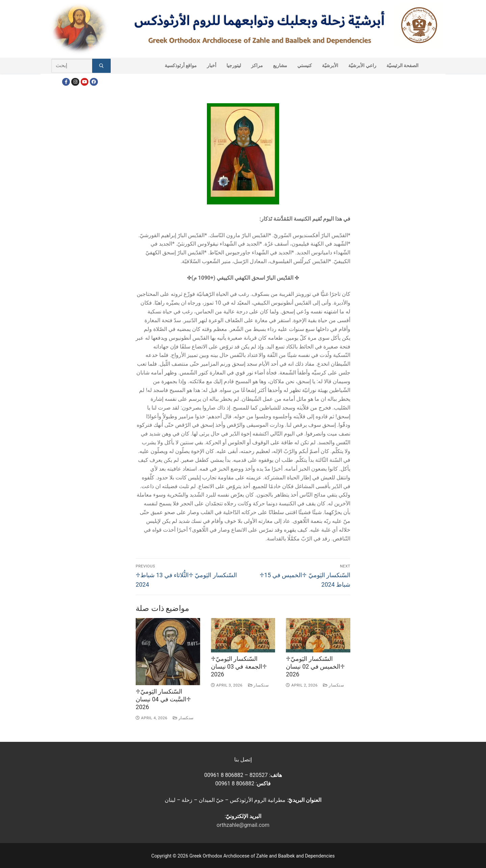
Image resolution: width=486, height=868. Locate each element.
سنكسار (183, 718)
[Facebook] (66, 82)
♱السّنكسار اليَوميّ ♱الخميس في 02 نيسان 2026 (315, 667)
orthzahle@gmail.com (243, 825)
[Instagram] (75, 82)
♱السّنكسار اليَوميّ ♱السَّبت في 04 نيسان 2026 (163, 699)
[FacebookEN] (94, 82)
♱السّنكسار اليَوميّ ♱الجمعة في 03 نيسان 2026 (239, 667)
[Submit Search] (101, 66)
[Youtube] (85, 82)
